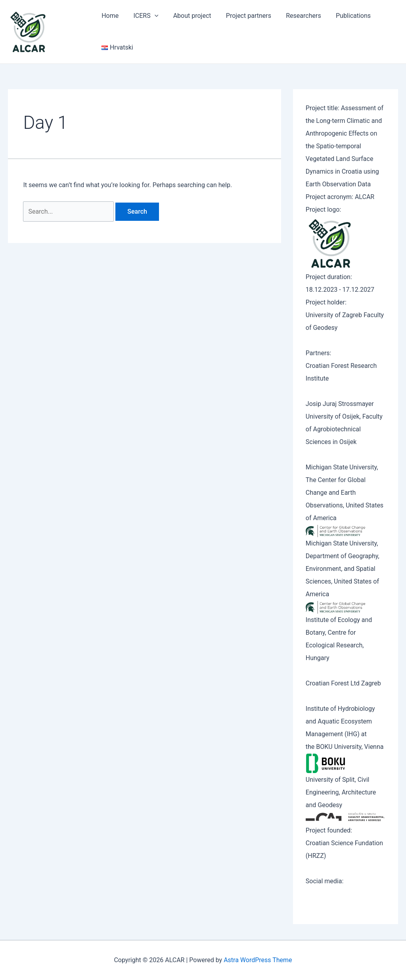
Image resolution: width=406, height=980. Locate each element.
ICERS (143, 16)
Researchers (294, 16)
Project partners (241, 16)
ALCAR (70, 31)
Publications (342, 16)
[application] (151, 16)
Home (109, 16)
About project (187, 16)
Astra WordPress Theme (258, 960)
